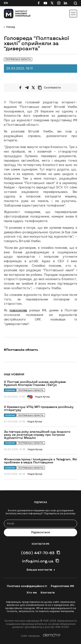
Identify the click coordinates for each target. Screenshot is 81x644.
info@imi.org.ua (38, 561)
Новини (10, 390)
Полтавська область (31, 390)
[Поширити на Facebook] (20, 88)
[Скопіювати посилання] (50, 88)
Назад (11, 27)
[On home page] (13, 14)
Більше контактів (39, 570)
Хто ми (32, 593)
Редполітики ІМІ (62, 586)
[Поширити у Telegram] (27, 88)
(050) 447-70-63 (38, 553)
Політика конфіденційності (27, 586)
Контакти (48, 593)
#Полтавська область (21, 350)
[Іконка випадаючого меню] (73, 14)
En (6, 3)
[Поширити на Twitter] (33, 88)
